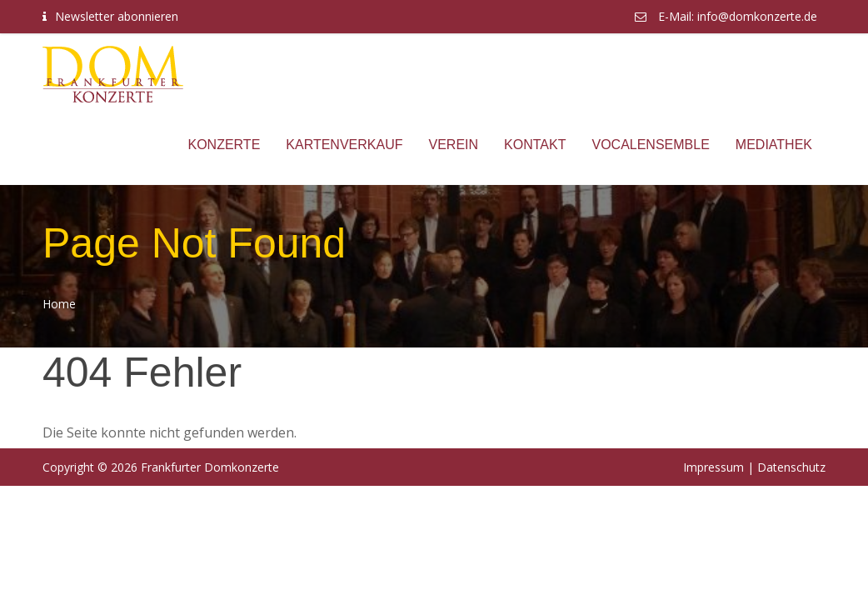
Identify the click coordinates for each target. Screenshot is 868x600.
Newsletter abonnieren (117, 16)
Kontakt (535, 145)
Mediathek (774, 145)
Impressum (713, 467)
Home (59, 304)
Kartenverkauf (344, 145)
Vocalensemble (650, 145)
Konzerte (224, 145)
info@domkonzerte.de (757, 16)
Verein (454, 145)
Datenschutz (791, 467)
